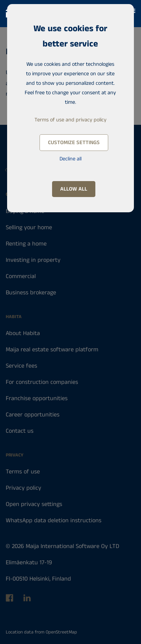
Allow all (74, 189)
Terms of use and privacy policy (70, 120)
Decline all (70, 159)
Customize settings (74, 143)
